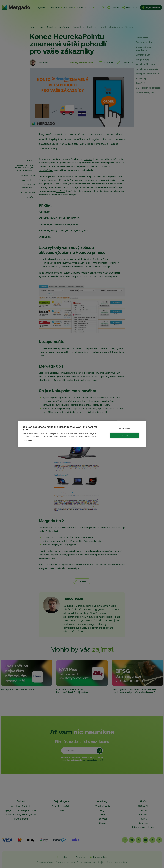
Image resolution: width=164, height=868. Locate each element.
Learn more (27, 441)
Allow (125, 435)
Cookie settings (125, 428)
